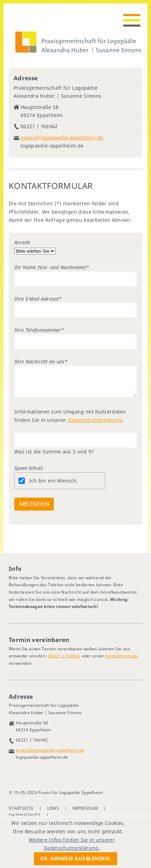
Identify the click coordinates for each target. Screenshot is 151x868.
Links (53, 808)
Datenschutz (25, 815)
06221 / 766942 (64, 656)
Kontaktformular (122, 656)
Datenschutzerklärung (95, 420)
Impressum (85, 808)
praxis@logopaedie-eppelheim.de (62, 138)
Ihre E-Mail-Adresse (38, 299)
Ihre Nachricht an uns (41, 361)
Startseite (21, 808)
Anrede (22, 242)
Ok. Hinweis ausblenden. (75, 858)
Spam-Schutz (29, 468)
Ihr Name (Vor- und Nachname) (52, 267)
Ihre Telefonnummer (39, 330)
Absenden (34, 504)
